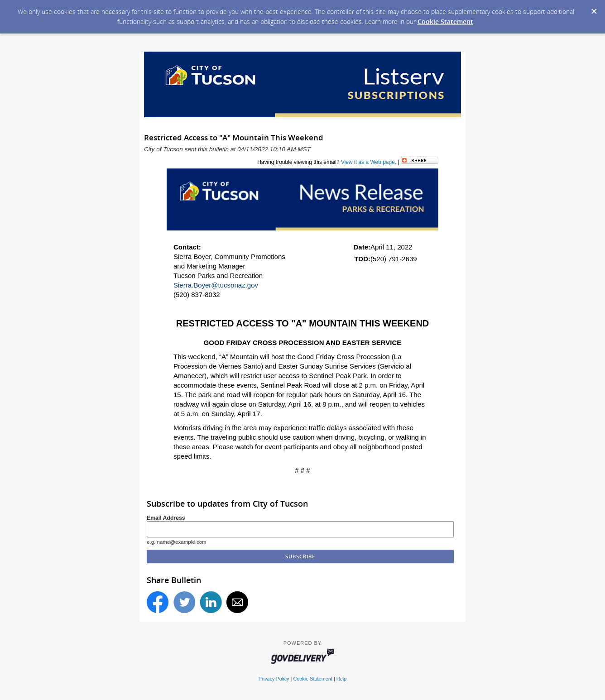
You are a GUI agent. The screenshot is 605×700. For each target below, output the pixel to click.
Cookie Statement (445, 22)
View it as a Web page (368, 162)
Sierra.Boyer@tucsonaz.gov (216, 285)
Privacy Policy (274, 679)
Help (341, 679)
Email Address (166, 518)
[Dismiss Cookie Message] (594, 9)
